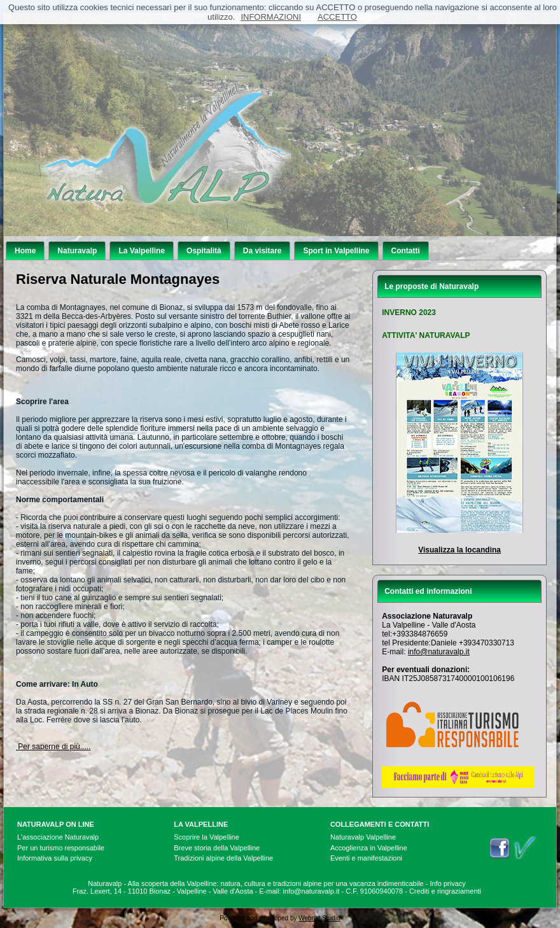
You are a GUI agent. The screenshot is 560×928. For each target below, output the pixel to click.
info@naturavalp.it (439, 652)
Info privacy (448, 883)
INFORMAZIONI (271, 17)
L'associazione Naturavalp (58, 837)
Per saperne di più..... (53, 747)
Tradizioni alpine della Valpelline (223, 858)
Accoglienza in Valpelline (369, 848)
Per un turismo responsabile (61, 848)
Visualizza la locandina (459, 550)
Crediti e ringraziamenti (445, 891)
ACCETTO (337, 17)
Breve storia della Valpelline (217, 848)
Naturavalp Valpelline (363, 837)
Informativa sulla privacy (55, 858)
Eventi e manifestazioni (366, 858)
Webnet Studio (319, 918)
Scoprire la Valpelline (206, 837)
